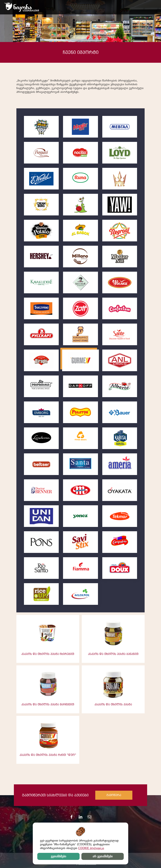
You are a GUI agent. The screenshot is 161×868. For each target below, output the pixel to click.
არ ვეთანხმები (102, 856)
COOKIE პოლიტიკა (91, 848)
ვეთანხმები (58, 856)
